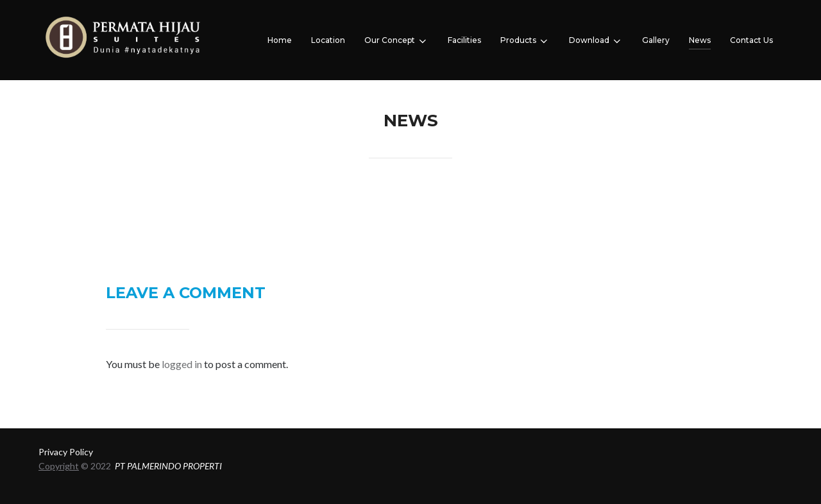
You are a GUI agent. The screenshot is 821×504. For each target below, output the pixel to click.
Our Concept (396, 41)
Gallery (656, 40)
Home (280, 40)
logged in (182, 364)
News (700, 40)
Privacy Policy (66, 452)
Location (328, 40)
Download (596, 41)
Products (525, 41)
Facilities (464, 40)
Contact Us (751, 40)
